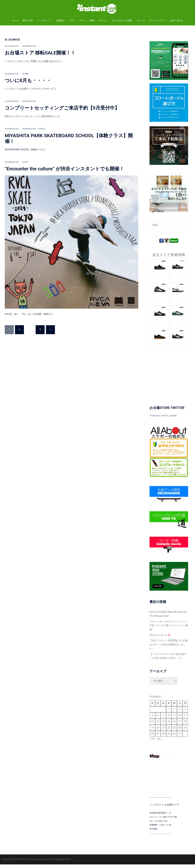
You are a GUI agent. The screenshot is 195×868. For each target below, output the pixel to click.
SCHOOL (42, 132)
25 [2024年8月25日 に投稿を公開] (185, 731)
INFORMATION (29, 50)
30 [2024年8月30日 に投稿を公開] (174, 737)
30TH (92, 20)
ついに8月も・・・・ (28, 84)
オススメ (103, 20)
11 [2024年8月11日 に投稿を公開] (185, 719)
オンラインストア (158, 20)
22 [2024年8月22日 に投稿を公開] (169, 731)
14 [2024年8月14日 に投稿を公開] (163, 725)
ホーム (15, 20)
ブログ (72, 20)
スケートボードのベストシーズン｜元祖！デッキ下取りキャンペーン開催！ (169, 629)
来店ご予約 (28, 20)
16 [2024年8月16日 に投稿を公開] (174, 725)
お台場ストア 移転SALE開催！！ (40, 56)
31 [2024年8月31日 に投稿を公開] (180, 737)
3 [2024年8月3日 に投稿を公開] (180, 713)
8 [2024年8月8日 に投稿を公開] (169, 719)
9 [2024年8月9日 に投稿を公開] (174, 719)
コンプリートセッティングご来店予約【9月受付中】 (62, 111)
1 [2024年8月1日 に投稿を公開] (169, 713)
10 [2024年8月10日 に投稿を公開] (180, 719)
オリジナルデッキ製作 (122, 20)
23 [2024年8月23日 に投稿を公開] (174, 731)
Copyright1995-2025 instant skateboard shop (27, 863)
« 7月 (152, 743)
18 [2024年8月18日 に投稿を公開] (185, 725)
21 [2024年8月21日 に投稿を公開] (163, 731)
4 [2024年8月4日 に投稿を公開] (185, 713)
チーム (82, 20)
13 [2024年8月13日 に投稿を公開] (158, 725)
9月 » (159, 743)
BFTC (68, 863)
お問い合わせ (177, 20)
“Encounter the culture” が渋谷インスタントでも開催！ (65, 172)
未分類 (25, 77)
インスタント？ (45, 20)
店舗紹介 (60, 20)
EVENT (26, 166)
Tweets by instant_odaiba (163, 419)
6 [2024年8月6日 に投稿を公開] (158, 719)
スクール (141, 20)
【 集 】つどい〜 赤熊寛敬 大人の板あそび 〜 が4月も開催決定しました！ (169, 648)
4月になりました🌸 (160, 639)
